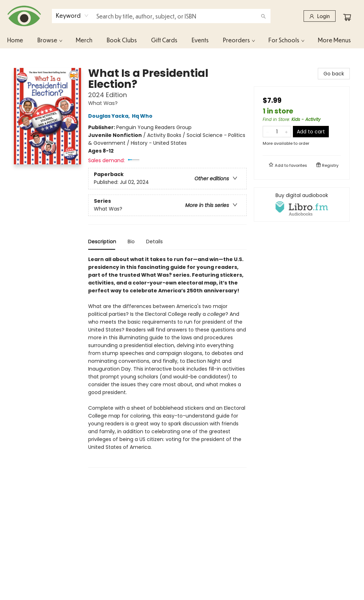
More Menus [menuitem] (334, 40)
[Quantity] (277, 132)
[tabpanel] (167, 362)
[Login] (320, 16)
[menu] (182, 40)
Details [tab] (154, 241)
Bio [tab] (131, 241)
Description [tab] (102, 241)
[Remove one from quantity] (267, 132)
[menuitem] (15, 40)
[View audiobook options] (302, 205)
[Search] (263, 16)
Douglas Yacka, (110, 116)
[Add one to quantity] (286, 132)
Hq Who (143, 116)
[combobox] (72, 16)
